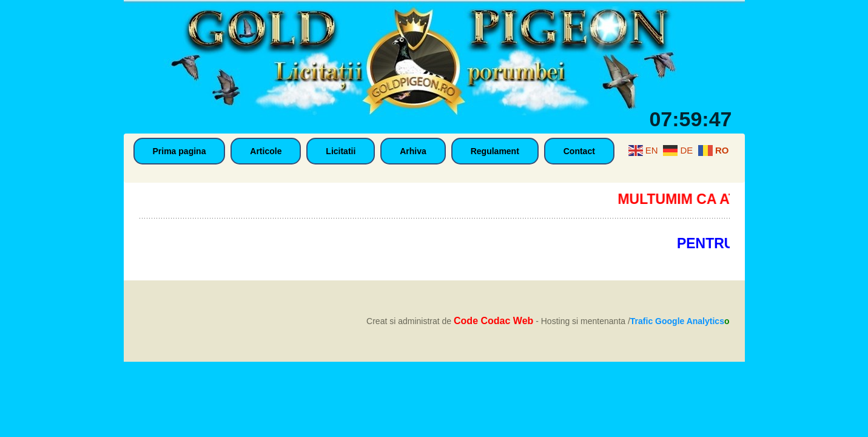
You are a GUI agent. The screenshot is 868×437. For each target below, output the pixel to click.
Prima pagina (180, 151)
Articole (266, 151)
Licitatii (341, 151)
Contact (579, 151)
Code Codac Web (493, 321)
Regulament (495, 151)
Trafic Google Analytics (677, 321)
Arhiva (413, 151)
